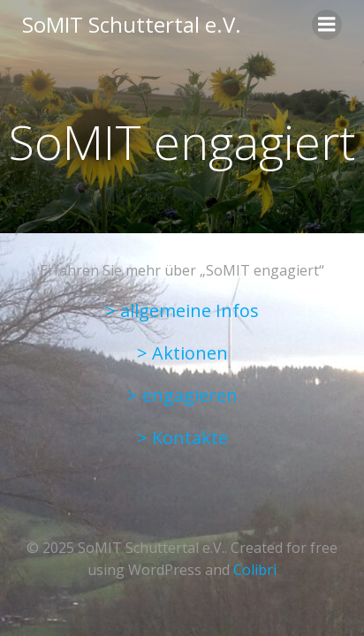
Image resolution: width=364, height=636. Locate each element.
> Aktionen (182, 353)
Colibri (255, 570)
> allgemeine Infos (182, 310)
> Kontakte (182, 438)
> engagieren (182, 395)
